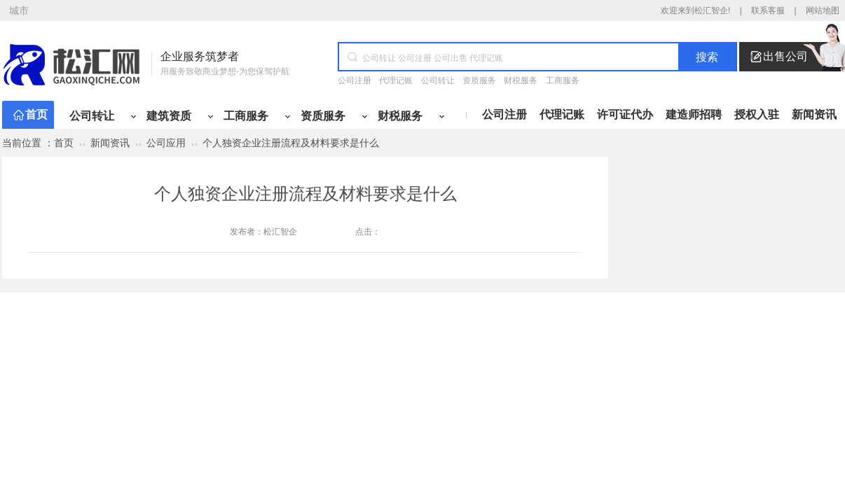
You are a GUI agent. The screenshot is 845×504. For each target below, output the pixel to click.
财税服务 (521, 80)
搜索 (707, 57)
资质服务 (479, 80)
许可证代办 (625, 114)
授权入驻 (757, 114)
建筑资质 (169, 116)
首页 (36, 114)
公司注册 (355, 80)
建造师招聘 (694, 114)
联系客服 (768, 10)
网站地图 (823, 10)
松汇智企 (280, 232)
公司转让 (438, 80)
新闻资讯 (814, 114)
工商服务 (563, 80)
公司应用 (166, 143)
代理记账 (396, 80)
